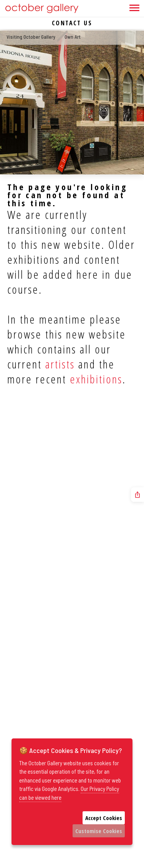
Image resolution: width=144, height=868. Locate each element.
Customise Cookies (99, 831)
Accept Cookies (104, 818)
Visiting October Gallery (31, 37)
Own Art (73, 37)
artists (60, 364)
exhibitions (96, 379)
